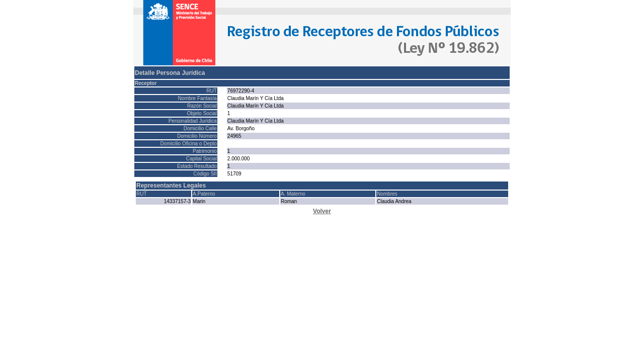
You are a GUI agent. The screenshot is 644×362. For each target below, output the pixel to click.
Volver (322, 211)
